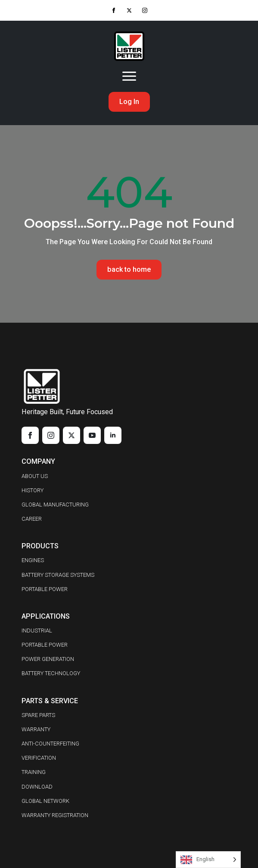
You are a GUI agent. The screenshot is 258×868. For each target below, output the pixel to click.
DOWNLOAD (37, 787)
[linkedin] (113, 435)
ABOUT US (35, 476)
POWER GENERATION (48, 659)
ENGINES (33, 560)
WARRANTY (36, 729)
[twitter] (129, 10)
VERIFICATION (39, 758)
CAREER (32, 519)
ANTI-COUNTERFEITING (50, 744)
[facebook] (114, 10)
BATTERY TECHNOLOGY (51, 673)
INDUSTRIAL (37, 631)
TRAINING (34, 772)
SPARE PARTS (38, 715)
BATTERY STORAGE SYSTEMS (58, 575)
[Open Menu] (129, 76)
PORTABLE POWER (45, 589)
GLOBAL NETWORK (45, 801)
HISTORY (33, 490)
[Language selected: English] (208, 860)
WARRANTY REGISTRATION (55, 815)
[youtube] (92, 435)
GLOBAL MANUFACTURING (55, 505)
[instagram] (145, 10)
